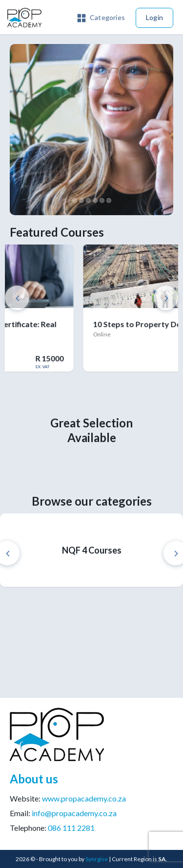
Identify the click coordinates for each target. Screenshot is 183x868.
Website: (68, 798)
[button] (101, 17)
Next (166, 298)
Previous (17, 298)
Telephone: (52, 828)
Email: (63, 813)
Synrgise (97, 859)
